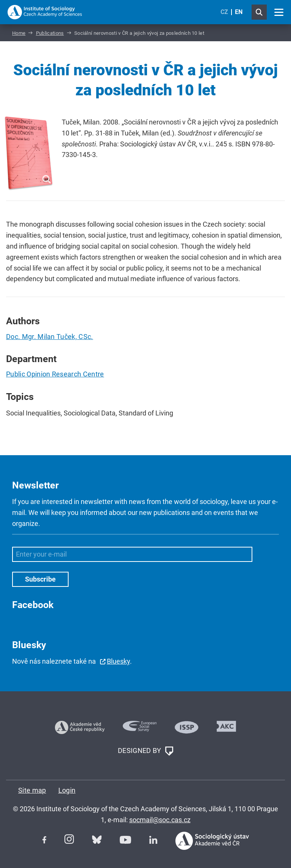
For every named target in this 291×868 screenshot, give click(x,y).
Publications (50, 33)
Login (67, 790)
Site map (32, 790)
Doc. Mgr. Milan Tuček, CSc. (50, 337)
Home (19, 33)
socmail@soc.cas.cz (160, 820)
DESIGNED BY (145, 751)
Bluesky (118, 661)
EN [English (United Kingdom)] (239, 12)
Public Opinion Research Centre (55, 374)
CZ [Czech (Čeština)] (224, 12)
